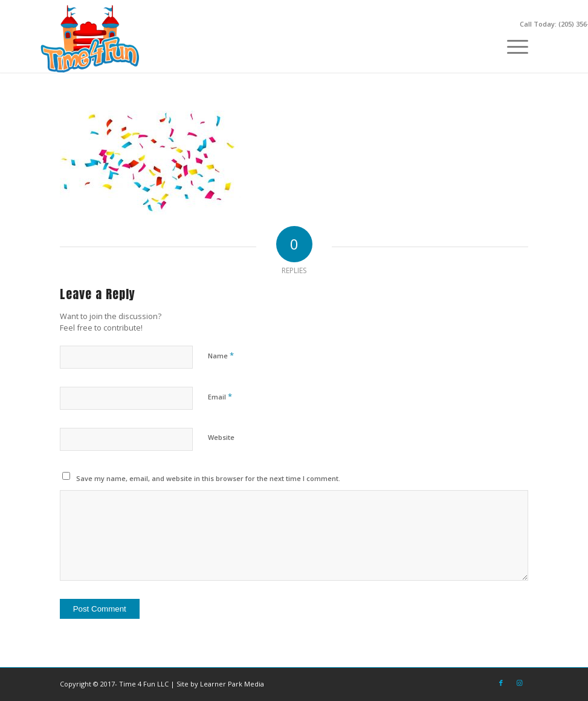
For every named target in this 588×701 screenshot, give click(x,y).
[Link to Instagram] (519, 683)
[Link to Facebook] (501, 683)
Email (220, 396)
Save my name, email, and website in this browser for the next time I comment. (208, 478)
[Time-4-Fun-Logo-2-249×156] (92, 39)
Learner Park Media (232, 684)
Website (221, 437)
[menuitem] (512, 45)
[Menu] (512, 45)
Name (221, 355)
